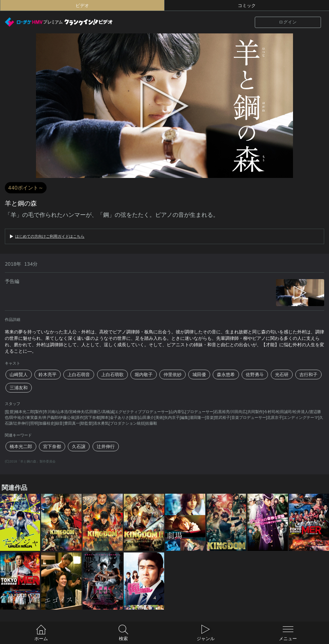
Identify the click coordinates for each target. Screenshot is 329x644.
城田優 (199, 375)
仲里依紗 (173, 375)
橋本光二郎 (21, 446)
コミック (247, 5)
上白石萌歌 (112, 375)
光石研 (282, 375)
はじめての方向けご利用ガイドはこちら (50, 236)
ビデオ (82, 5)
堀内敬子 (144, 375)
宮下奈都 (52, 446)
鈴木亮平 (48, 375)
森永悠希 (226, 375)
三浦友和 (19, 388)
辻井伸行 (106, 446)
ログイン (288, 22)
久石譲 (79, 446)
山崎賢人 (19, 375)
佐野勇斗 (255, 375)
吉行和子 (308, 375)
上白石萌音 (79, 375)
